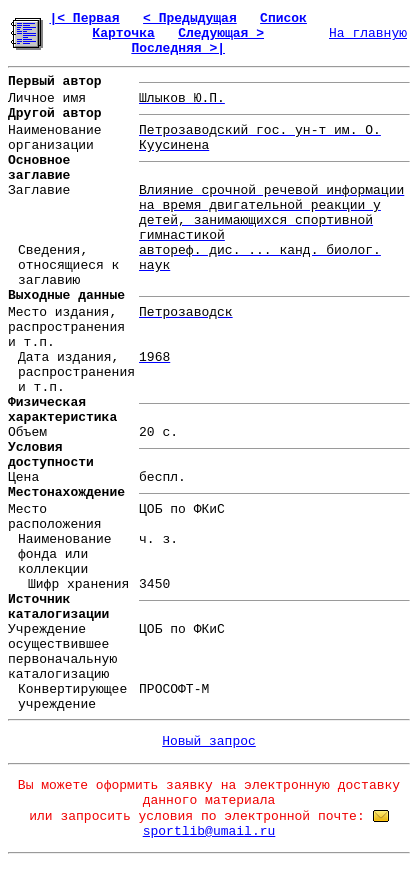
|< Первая (84, 18)
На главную (368, 33)
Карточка (123, 33)
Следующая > (221, 33)
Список (283, 18)
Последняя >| (178, 48)
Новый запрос (209, 741)
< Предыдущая (190, 18)
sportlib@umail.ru (209, 831)
